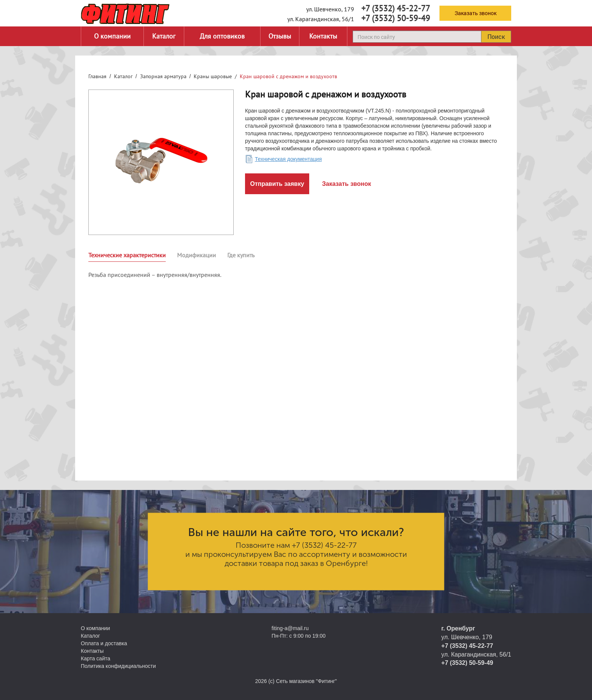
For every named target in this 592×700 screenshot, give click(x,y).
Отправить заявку (277, 184)
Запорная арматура (163, 76)
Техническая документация (288, 159)
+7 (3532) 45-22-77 (396, 8)
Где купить (241, 255)
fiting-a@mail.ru (290, 628)
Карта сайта (96, 658)
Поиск (496, 36)
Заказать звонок (476, 13)
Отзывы (280, 36)
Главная (97, 76)
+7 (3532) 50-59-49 (396, 18)
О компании (112, 36)
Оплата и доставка (104, 643)
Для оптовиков (222, 36)
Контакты (323, 36)
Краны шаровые (213, 76)
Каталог (164, 36)
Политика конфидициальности (118, 666)
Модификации (197, 255)
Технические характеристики (127, 255)
